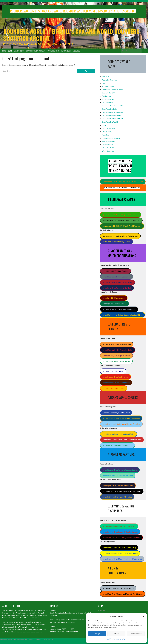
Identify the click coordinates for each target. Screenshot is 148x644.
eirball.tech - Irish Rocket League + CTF (118, 588)
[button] (143, 616)
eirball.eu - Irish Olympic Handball (116, 413)
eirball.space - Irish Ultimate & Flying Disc (119, 309)
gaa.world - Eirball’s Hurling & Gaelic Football (121, 215)
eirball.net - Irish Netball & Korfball (117, 344)
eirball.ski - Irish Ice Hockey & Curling (117, 282)
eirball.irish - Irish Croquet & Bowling (117, 497)
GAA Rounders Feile (109, 109)
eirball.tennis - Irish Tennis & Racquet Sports (120, 470)
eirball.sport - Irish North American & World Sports (123, 182)
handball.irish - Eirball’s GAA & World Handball (121, 220)
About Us (77, 51)
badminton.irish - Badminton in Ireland (118, 476)
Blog (10, 51)
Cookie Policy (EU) (109, 93)
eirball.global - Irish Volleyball (115, 304)
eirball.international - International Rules (119, 434)
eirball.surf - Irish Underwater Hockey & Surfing (121, 424)
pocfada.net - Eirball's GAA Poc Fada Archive (120, 236)
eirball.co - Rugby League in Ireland (116, 356)
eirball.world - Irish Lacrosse (114, 298)
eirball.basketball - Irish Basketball (117, 277)
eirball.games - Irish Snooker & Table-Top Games (122, 491)
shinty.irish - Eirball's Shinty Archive (117, 242)
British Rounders (108, 86)
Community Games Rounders (36, 51)
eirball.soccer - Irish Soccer (113, 371)
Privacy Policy (121, 639)
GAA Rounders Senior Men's (112, 115)
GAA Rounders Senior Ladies (112, 112)
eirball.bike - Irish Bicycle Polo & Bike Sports (120, 553)
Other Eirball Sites (109, 128)
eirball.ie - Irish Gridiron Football (116, 271)
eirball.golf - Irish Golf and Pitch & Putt (118, 486)
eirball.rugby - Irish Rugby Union (116, 377)
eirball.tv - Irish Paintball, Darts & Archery (119, 526)
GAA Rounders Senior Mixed (112, 119)
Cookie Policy (111, 639)
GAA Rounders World (110, 122)
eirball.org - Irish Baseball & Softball (117, 288)
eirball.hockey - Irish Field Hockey (116, 383)
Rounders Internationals (111, 138)
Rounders (106, 135)
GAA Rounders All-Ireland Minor (114, 106)
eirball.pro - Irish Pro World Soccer (116, 361)
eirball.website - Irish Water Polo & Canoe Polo (121, 418)
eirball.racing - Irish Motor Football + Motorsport (122, 559)
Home (4, 51)
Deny (116, 634)
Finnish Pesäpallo (108, 99)
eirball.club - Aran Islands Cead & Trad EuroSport (122, 440)
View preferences (136, 634)
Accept (97, 634)
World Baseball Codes (110, 148)
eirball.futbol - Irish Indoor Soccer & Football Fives (123, 315)
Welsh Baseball (107, 145)
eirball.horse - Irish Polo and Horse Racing (119, 548)
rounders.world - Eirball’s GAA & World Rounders (122, 226)
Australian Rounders (109, 80)
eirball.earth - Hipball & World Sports (117, 445)
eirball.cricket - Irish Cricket (114, 388)
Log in (103, 610)
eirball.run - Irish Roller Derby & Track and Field (121, 537)
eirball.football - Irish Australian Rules (118, 350)
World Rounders (53, 51)
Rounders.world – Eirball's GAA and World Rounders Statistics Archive (71, 35)
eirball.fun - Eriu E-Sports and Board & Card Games (123, 594)
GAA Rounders (19, 51)
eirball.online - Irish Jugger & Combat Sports (120, 532)
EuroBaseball (66, 51)
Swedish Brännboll (109, 141)
